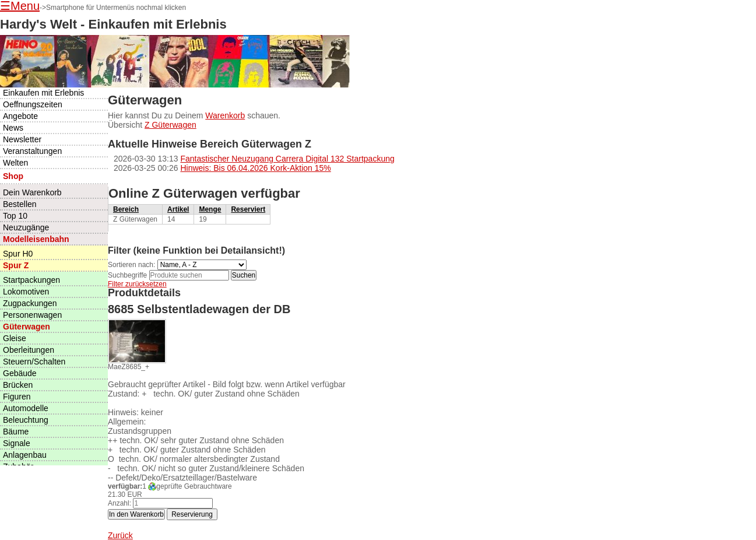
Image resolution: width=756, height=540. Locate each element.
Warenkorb (225, 115)
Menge (210, 209)
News (13, 128)
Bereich (126, 209)
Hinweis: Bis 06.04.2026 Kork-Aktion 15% (255, 168)
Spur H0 (18, 254)
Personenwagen (32, 315)
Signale (17, 443)
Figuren (17, 397)
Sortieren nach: (131, 265)
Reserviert (248, 209)
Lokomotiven (26, 292)
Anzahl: (119, 503)
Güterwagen (27, 327)
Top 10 (15, 216)
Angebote (20, 116)
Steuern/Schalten (34, 362)
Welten (15, 163)
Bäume (16, 432)
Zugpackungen (30, 303)
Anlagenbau (25, 455)
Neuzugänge (26, 227)
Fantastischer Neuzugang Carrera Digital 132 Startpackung (287, 159)
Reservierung (192, 514)
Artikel (178, 209)
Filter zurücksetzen (137, 284)
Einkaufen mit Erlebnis (43, 93)
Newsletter (22, 139)
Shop (13, 176)
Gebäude (20, 373)
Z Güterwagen (170, 125)
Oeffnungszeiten (33, 104)
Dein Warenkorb (32, 192)
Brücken (18, 385)
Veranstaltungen (32, 151)
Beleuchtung (26, 420)
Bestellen (20, 204)
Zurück (120, 535)
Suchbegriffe (127, 275)
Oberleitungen (29, 350)
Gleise (15, 338)
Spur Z (16, 265)
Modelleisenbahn (36, 239)
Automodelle (26, 408)
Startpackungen (31, 280)
